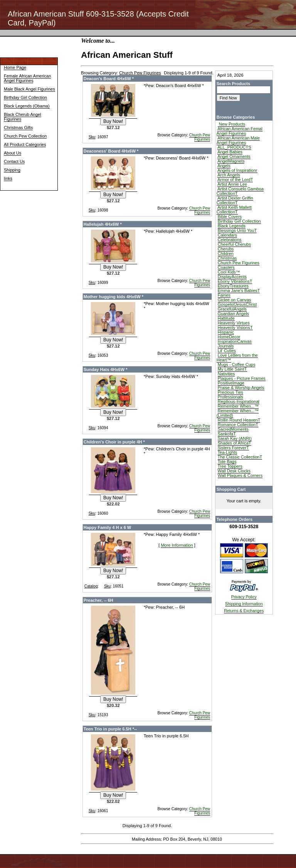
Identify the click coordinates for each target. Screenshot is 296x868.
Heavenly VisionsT (235, 327)
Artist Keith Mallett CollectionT (234, 210)
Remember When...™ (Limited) (238, 413)
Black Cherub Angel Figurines (23, 117)
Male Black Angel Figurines (29, 89)
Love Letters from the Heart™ (237, 358)
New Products (232, 124)
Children (226, 254)
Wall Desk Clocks (234, 471)
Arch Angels (229, 175)
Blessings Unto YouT (237, 230)
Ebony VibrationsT (235, 281)
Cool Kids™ (229, 272)
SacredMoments (233, 429)
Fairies (224, 295)
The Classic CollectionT (240, 457)
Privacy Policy (244, 597)
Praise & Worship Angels (241, 388)
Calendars (227, 235)
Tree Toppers (230, 466)
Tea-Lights (228, 452)
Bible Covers (230, 217)
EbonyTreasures (233, 286)
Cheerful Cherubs (234, 244)
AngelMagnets (231, 161)
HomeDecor (229, 337)
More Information (177, 545)
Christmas (227, 258)
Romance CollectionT (238, 425)
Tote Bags (227, 462)
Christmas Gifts (18, 128)
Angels (224, 166)
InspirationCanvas (235, 341)
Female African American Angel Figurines (27, 78)
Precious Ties (230, 392)
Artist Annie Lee (232, 184)
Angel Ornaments (234, 156)
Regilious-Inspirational (239, 401)
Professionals (230, 397)
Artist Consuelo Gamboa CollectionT (240, 191)
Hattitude (226, 318)
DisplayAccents (232, 277)
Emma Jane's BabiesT (239, 290)
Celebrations (230, 240)
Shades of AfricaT (235, 443)
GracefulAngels (232, 309)
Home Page (15, 67)
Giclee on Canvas (235, 300)
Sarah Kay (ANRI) (235, 438)
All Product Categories (25, 144)
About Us (13, 153)
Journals (226, 346)
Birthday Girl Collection (25, 97)
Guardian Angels (233, 314)
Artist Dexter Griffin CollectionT (235, 200)
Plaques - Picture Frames (242, 378)
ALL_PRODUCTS (234, 147)
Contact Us (14, 161)
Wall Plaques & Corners (240, 475)
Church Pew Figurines (200, 137)
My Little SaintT (232, 369)
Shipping (12, 170)
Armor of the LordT (235, 180)
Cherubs (226, 249)
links (8, 178)
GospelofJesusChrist (237, 304)
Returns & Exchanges (244, 611)
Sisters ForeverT (233, 448)
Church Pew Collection (25, 136)
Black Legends (232, 226)
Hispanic (226, 332)
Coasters (226, 267)
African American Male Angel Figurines (238, 140)
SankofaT (227, 434)
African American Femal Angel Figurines (240, 131)
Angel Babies (230, 152)
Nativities (226, 374)
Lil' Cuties (227, 351)
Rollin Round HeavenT (239, 420)
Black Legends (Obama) (27, 106)
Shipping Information (244, 604)
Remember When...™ (238, 406)
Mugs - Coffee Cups (237, 364)
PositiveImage (231, 383)
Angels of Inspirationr (237, 170)
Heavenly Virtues (234, 323)
